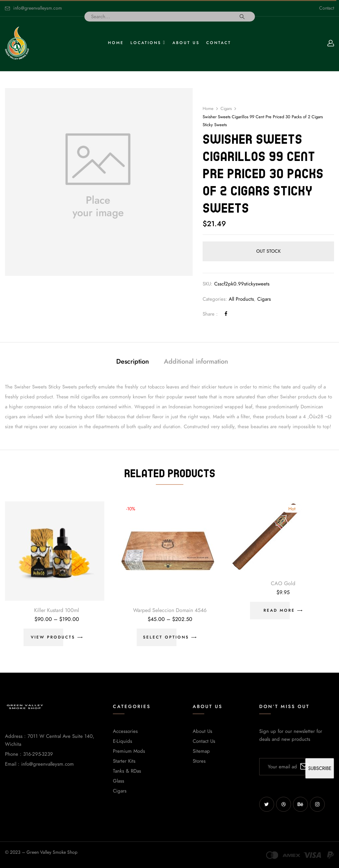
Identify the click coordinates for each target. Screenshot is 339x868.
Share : (210, 314)
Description (133, 361)
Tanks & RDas (127, 771)
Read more (279, 610)
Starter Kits (124, 761)
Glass (119, 781)
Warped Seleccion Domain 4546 (170, 610)
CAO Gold (283, 584)
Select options (166, 637)
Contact (327, 8)
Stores (199, 761)
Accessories (125, 731)
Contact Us (204, 741)
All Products (241, 299)
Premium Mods (129, 751)
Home (208, 109)
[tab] (133, 362)
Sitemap (201, 751)
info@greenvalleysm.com (38, 8)
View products (53, 637)
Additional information (196, 361)
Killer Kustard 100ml (57, 610)
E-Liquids (122, 741)
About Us (202, 731)
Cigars (226, 109)
